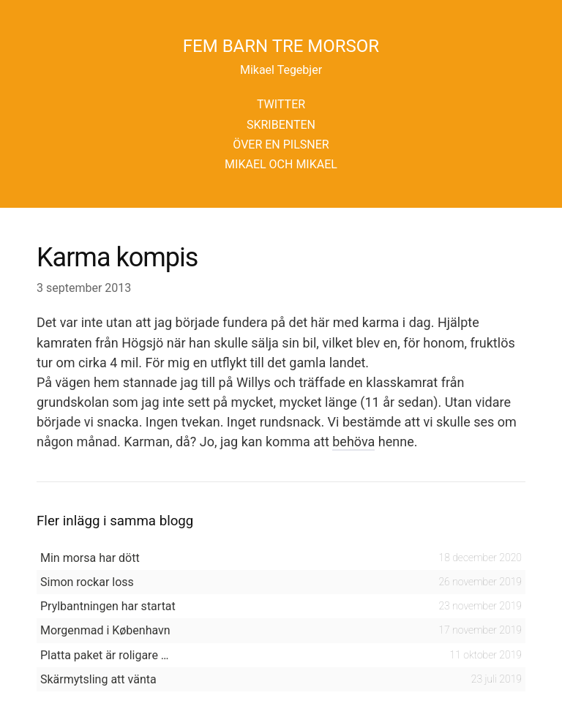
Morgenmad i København (105, 630)
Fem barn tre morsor (281, 46)
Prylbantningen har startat (108, 606)
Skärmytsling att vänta (98, 679)
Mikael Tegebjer (281, 70)
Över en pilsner (281, 145)
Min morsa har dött (90, 558)
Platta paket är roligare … (105, 655)
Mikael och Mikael (281, 164)
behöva (353, 442)
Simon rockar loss (87, 582)
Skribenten (281, 125)
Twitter (281, 104)
